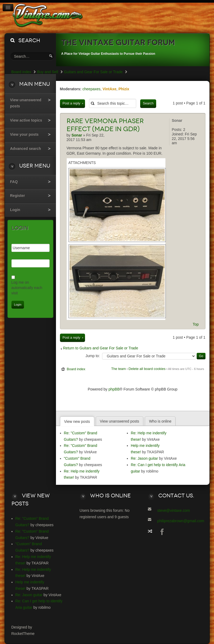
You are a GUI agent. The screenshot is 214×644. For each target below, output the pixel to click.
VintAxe (110, 89)
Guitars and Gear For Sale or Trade (93, 72)
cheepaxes (91, 89)
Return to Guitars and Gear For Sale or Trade (101, 348)
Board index (76, 369)
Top (196, 324)
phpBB (114, 389)
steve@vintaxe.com (173, 510)
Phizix (124, 89)
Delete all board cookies (147, 369)
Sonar (177, 120)
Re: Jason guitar (144, 458)
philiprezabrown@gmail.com (181, 521)
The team (118, 369)
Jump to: (93, 356)
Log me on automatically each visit (27, 288)
